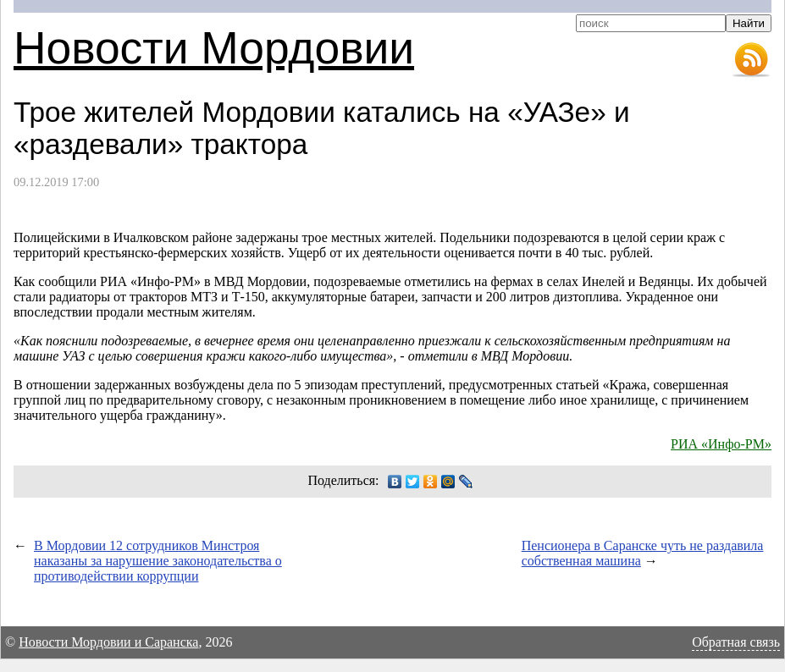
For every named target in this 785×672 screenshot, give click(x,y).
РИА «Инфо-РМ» (721, 444)
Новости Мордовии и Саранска (108, 642)
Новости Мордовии (214, 48)
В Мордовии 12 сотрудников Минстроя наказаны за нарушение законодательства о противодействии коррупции (158, 561)
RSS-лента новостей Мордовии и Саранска (751, 60)
